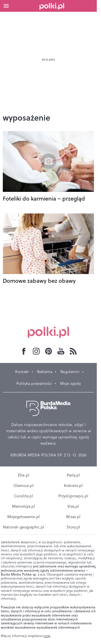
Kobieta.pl (73, 486)
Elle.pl (24, 475)
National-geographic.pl (24, 527)
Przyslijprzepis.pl (73, 496)
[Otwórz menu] (6, 6)
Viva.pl (73, 506)
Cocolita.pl (24, 496)
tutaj (47, 636)
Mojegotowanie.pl (24, 517)
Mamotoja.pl (24, 506)
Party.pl (73, 475)
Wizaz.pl (73, 517)
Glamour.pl (24, 486)
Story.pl (73, 527)
